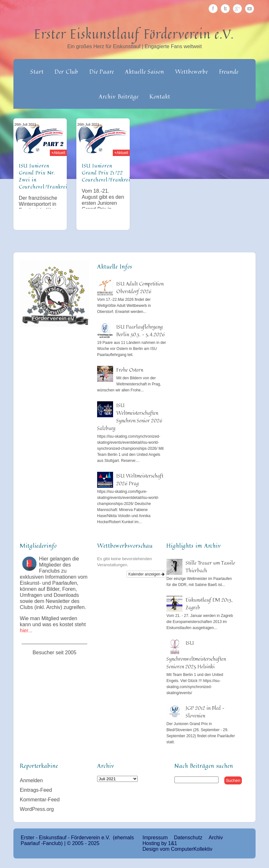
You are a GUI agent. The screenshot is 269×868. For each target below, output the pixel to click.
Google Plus (237, 9)
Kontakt (160, 96)
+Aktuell (58, 153)
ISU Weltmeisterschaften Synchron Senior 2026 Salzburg (130, 417)
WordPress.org (37, 809)
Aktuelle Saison (145, 71)
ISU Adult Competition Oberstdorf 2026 (140, 287)
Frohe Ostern (130, 370)
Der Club (66, 71)
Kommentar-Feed (40, 800)
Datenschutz (188, 838)
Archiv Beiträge (119, 96)
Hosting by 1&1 (160, 843)
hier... (26, 631)
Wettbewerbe (192, 71)
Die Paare (102, 71)
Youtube (250, 9)
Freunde (229, 71)
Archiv (216, 838)
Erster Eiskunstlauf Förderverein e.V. (134, 34)
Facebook (213, 9)
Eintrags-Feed (36, 790)
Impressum (155, 838)
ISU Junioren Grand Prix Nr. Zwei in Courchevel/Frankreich (46, 176)
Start (37, 71)
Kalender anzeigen (146, 574)
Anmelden (31, 780)
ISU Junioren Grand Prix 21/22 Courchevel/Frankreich (109, 173)
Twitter (225, 9)
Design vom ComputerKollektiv (177, 849)
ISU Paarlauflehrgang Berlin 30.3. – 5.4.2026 (141, 330)
